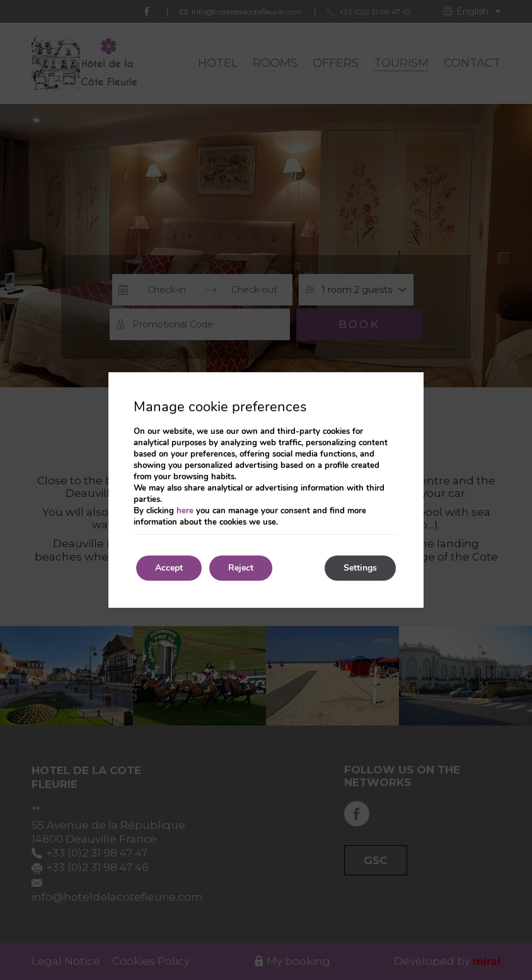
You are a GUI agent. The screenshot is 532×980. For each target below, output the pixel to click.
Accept (169, 568)
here (185, 511)
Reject (241, 568)
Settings (360, 568)
